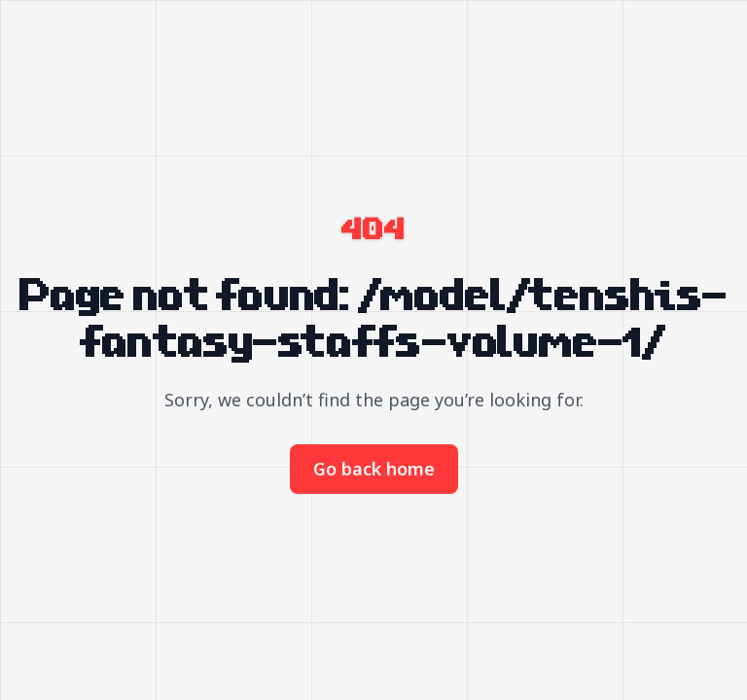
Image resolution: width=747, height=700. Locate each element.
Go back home (374, 469)
